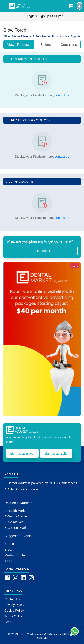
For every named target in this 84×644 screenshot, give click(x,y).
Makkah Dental (15, 555)
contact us (62, 95)
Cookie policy (14, 610)
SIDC (8, 550)
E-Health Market (16, 511)
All (5, 36)
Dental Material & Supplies (29, 36)
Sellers (45, 45)
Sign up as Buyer (51, 16)
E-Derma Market (16, 516)
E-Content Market (17, 528)
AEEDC (10, 544)
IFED (8, 561)
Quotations (69, 45)
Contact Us (12, 599)
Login (31, 16)
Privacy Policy (14, 605)
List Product (43, 251)
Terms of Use (14, 616)
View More (30, 489)
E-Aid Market (14, 522)
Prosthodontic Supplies (67, 36)
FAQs (8, 622)
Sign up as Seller (56, 453)
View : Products (19, 45)
